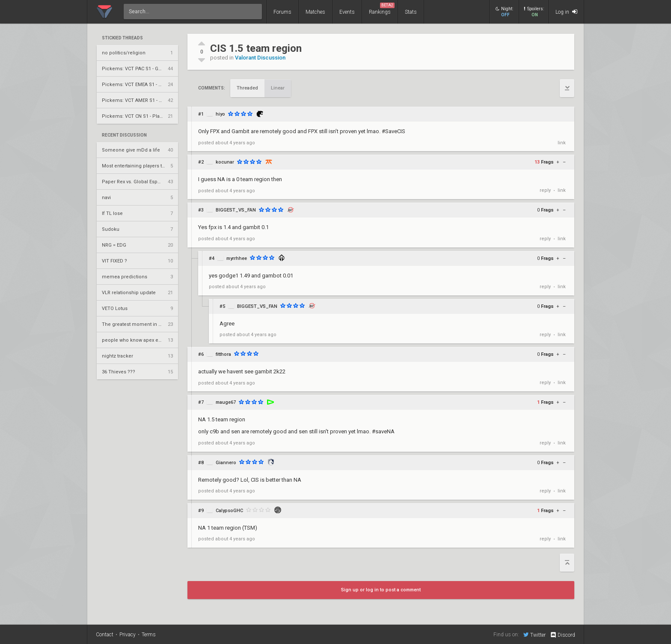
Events (347, 12)
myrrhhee (237, 258)
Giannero (226, 463)
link (562, 143)
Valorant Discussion (260, 58)
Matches (315, 12)
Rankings (382, 9)
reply (545, 190)
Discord (563, 635)
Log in (566, 12)
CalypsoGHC (229, 511)
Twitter (534, 635)
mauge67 (226, 402)
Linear (278, 88)
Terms (149, 635)
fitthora (223, 354)
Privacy (128, 635)
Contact (105, 635)
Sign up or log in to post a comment (381, 590)
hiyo (220, 114)
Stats (411, 12)
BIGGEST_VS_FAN (236, 210)
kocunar (225, 162)
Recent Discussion (124, 135)
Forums (282, 12)
